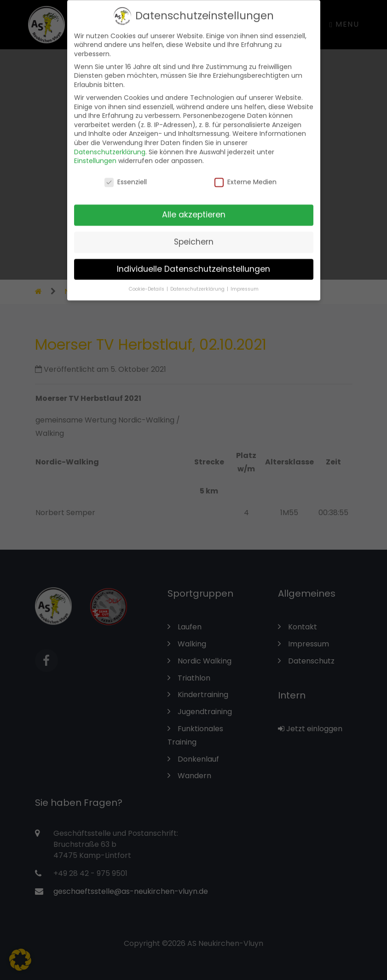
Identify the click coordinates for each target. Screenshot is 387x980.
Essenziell (126, 176)
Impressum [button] (245, 283)
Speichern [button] (194, 236)
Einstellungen (95, 155)
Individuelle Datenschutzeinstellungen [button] (193, 263)
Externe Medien (245, 176)
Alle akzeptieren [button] (194, 209)
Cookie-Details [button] (147, 283)
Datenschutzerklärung (110, 146)
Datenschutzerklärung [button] (198, 283)
